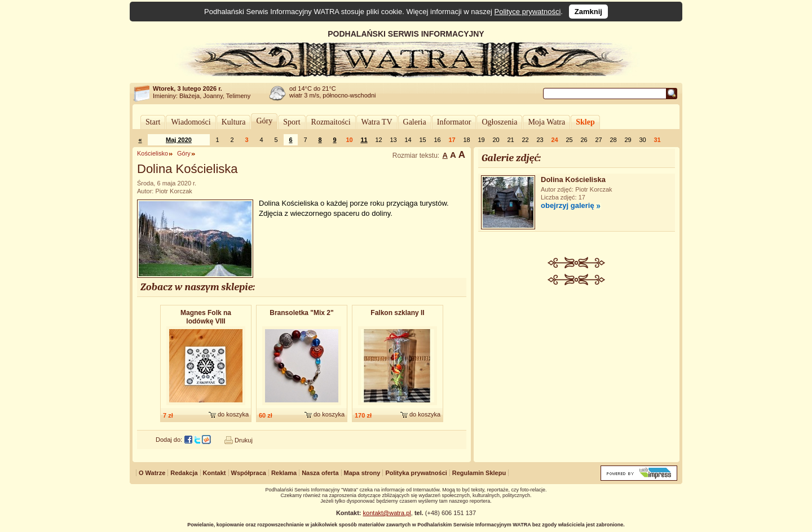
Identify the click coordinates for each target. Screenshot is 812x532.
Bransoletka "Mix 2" (301, 313)
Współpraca (249, 473)
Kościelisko (153, 153)
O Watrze (152, 473)
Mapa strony (362, 473)
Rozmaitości (331, 122)
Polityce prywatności (528, 12)
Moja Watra (546, 122)
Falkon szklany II (397, 313)
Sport (292, 122)
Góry (264, 121)
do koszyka (233, 414)
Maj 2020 (179, 140)
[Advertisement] (577, 370)
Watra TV (377, 122)
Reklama (284, 473)
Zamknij (588, 12)
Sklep (585, 122)
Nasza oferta (320, 473)
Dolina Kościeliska (573, 179)
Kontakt (215, 473)
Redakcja (184, 473)
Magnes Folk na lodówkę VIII (206, 317)
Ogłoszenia (499, 122)
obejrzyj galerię (568, 205)
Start (153, 122)
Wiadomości (191, 122)
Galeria (415, 122)
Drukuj (244, 440)
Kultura (234, 122)
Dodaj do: (169, 440)
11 (364, 140)
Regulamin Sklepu (479, 473)
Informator (454, 122)
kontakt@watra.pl (387, 513)
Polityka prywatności (416, 473)
